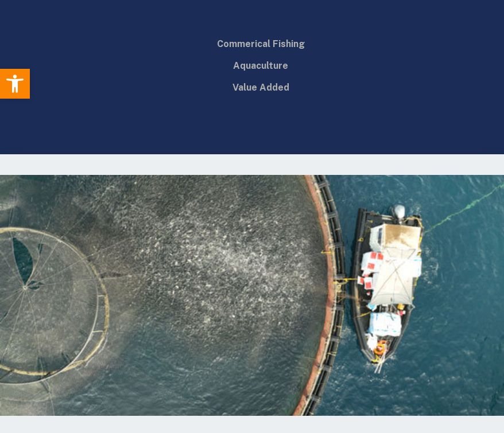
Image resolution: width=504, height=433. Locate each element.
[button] (15, 84)
